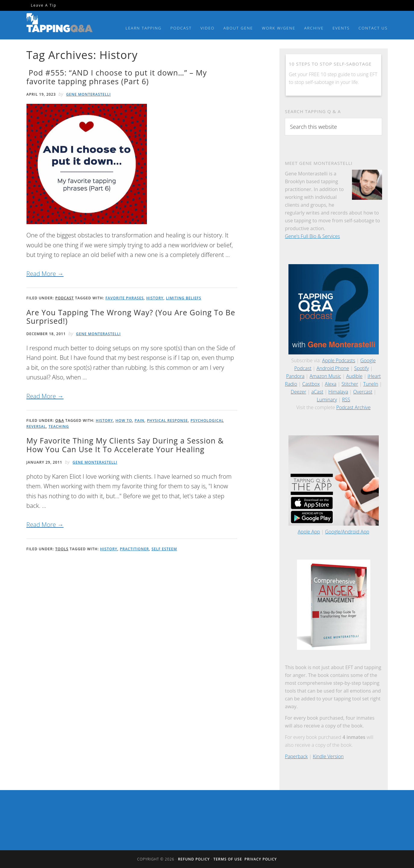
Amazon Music (325, 376)
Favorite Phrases (125, 298)
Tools (62, 549)
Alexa (331, 384)
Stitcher (350, 384)
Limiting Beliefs (184, 298)
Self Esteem (164, 549)
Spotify (361, 368)
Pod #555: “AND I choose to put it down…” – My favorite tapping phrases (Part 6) (117, 77)
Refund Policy (194, 859)
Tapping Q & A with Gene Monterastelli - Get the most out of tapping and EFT (60, 24)
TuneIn (371, 384)
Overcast (363, 392)
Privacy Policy (261, 859)
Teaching (59, 426)
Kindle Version (328, 756)
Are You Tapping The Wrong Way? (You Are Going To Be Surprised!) (131, 317)
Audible (354, 376)
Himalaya (338, 392)
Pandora (295, 376)
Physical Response (167, 420)
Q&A (60, 420)
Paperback (296, 756)
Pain (139, 420)
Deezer (299, 392)
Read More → (45, 274)
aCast (317, 392)
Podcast (65, 298)
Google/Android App (347, 532)
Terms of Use (228, 859)
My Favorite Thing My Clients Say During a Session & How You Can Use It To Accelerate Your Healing (125, 445)
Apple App (309, 532)
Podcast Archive (353, 407)
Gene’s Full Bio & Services (312, 236)
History (155, 298)
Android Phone (333, 368)
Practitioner (134, 549)
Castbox (311, 384)
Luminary (327, 400)
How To (124, 420)
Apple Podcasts (339, 360)
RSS (346, 400)
